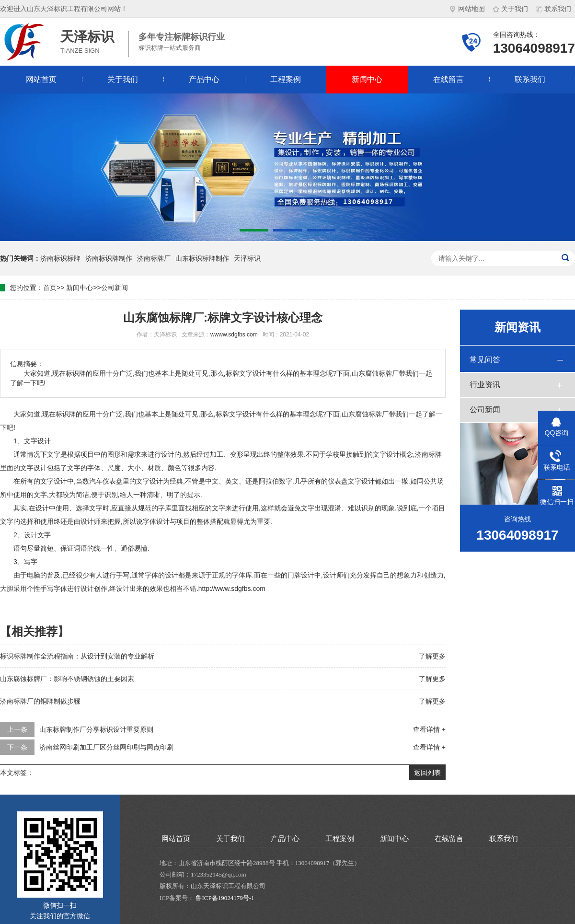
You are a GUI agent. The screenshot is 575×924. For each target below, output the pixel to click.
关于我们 (510, 9)
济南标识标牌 (60, 258)
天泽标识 (247, 258)
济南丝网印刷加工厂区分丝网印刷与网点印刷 (106, 747)
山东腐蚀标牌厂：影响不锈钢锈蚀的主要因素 (67, 679)
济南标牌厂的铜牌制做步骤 (40, 701)
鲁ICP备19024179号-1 (225, 898)
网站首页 (41, 79)
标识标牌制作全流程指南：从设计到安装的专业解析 (77, 656)
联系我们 (553, 9)
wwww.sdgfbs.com (234, 335)
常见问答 (485, 360)
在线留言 (448, 79)
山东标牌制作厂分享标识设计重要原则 (96, 729)
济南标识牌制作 (109, 258)
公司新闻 (115, 288)
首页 (50, 288)
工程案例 (286, 79)
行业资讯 (485, 385)
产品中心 (204, 79)
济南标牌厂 (154, 258)
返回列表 (427, 773)
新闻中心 (367, 79)
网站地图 (467, 9)
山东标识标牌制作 (202, 258)
